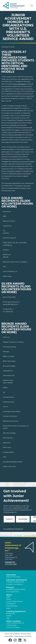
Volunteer (23, 519)
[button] (11, 640)
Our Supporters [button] (12, 592)
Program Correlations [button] (14, 584)
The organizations (20, 84)
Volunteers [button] (11, 575)
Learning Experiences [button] (16, 611)
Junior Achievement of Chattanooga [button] (15, 624)
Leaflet (14, 536)
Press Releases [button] (12, 606)
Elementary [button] (11, 613)
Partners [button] (10, 587)
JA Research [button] (11, 604)
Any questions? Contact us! (13, 529)
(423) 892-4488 (11, 564)
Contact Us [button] (10, 562)
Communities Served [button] (14, 601)
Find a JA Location (13, 627)
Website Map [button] (19, 636)
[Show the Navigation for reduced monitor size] (32, 6)
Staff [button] (8, 597)
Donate (9, 519)
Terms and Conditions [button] (12, 634)
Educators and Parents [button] (17, 580)
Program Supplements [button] (15, 582)
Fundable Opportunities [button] (16, 589)
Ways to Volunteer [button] (13, 577)
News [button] (8, 608)
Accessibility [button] (9, 636)
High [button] (8, 618)
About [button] (9, 595)
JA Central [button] (28, 636)
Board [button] (9, 599)
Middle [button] (9, 616)
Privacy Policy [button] (26, 634)
